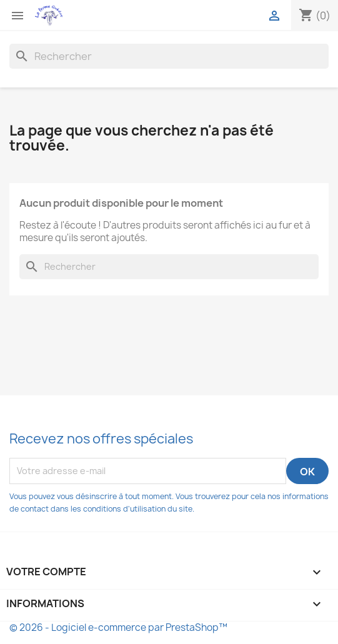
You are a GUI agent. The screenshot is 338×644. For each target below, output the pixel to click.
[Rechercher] (169, 56)
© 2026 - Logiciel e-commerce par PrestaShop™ (118, 627)
